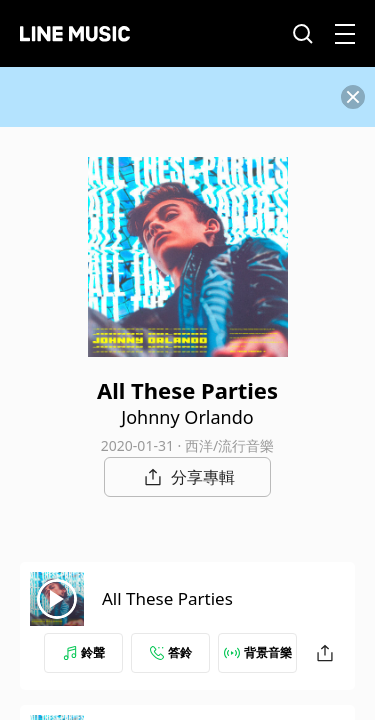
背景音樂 (258, 652)
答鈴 (171, 652)
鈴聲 (84, 652)
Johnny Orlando (187, 417)
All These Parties (167, 598)
